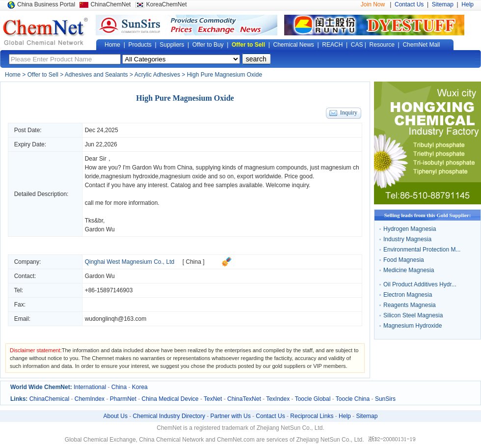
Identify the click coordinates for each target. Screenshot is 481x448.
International (90, 387)
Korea (140, 387)
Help (468, 4)
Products (140, 45)
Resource (382, 45)
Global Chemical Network (46, 31)
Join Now (373, 4)
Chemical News (294, 45)
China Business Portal (46, 4)
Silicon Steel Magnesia (413, 315)
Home (112, 45)
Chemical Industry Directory (169, 416)
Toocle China (353, 399)
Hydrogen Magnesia (410, 229)
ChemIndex (90, 399)
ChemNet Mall (421, 45)
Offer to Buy (208, 45)
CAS (357, 45)
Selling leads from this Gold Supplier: (428, 215)
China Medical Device (170, 399)
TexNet (213, 399)
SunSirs (385, 399)
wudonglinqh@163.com (116, 319)
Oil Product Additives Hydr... (420, 284)
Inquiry (349, 112)
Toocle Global (313, 399)
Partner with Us (231, 416)
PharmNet (123, 399)
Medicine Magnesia (409, 270)
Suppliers (172, 45)
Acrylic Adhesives (157, 75)
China (119, 387)
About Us (116, 416)
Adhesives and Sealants (96, 75)
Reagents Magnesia (410, 305)
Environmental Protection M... (422, 250)
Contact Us (409, 4)
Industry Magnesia (407, 239)
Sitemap (443, 4)
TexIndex (278, 399)
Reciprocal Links (312, 416)
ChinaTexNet (244, 399)
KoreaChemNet (167, 4)
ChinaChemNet (110, 4)
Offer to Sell (248, 45)
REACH (332, 45)
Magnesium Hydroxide (413, 326)
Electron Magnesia (408, 295)
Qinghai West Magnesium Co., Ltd (130, 262)
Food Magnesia (404, 260)
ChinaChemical (49, 399)
